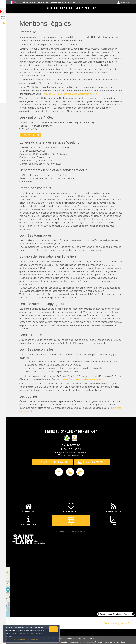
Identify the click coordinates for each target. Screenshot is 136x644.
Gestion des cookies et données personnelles (22, 639)
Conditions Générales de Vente (88, 639)
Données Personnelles (66, 639)
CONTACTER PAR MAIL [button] (31, 135)
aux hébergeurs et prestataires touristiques (63, 642)
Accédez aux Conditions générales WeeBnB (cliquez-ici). (72, 94)
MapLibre (127, 614)
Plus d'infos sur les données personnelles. (82, 380)
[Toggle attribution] (133, 614)
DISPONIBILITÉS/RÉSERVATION (54, 462)
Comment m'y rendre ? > (118, 624)
